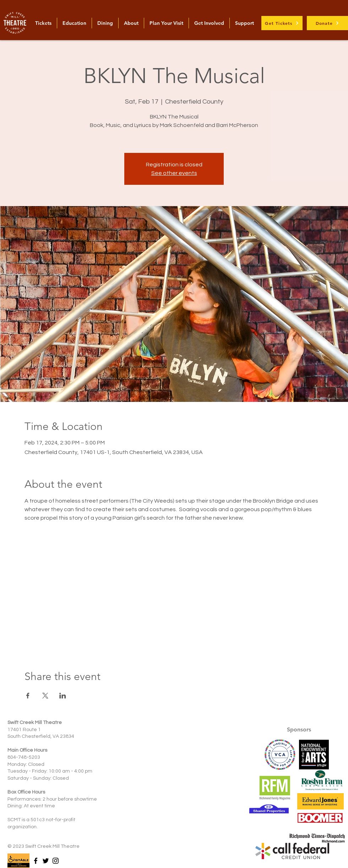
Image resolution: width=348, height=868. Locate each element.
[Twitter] (46, 861)
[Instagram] (56, 861)
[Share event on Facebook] (28, 696)
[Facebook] (36, 861)
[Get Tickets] (282, 23)
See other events (174, 173)
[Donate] (327, 23)
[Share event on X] (45, 696)
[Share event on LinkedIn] (63, 696)
